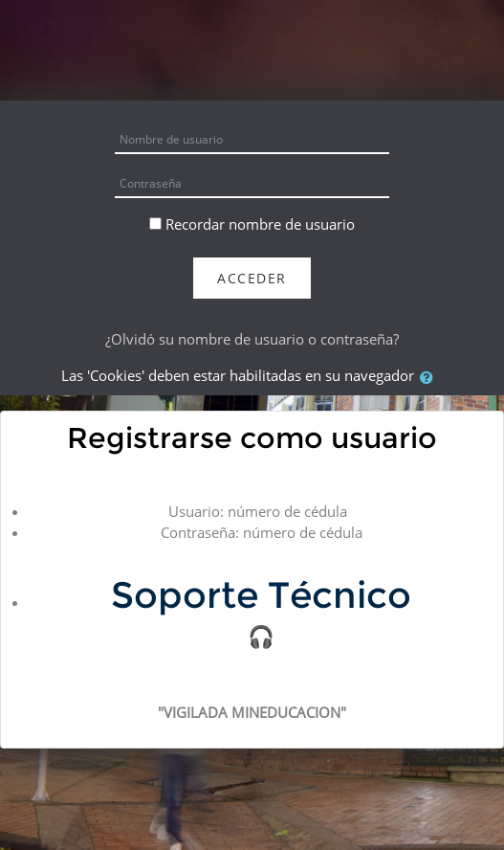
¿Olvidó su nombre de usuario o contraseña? (252, 339)
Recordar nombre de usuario (260, 224)
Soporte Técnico (261, 595)
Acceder (252, 278)
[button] (430, 377)
